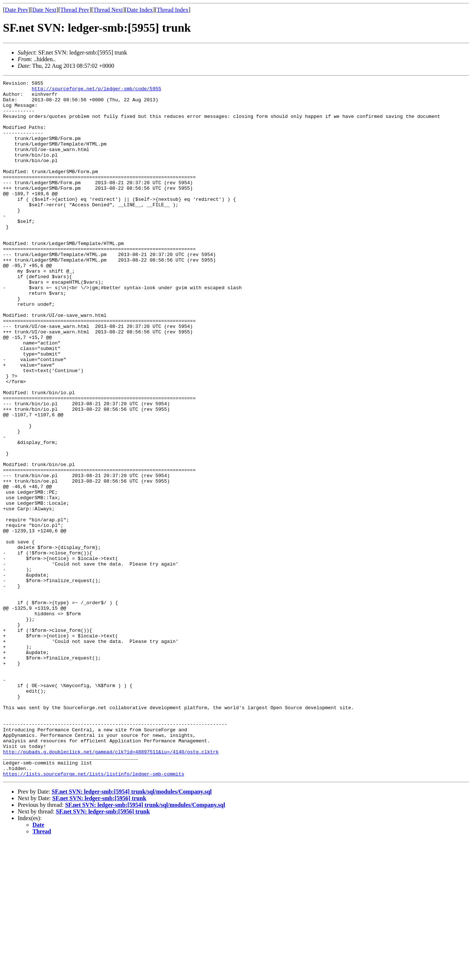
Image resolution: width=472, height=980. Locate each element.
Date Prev (17, 10)
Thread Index (173, 10)
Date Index (140, 10)
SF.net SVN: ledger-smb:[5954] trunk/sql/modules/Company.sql (132, 931)
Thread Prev (75, 10)
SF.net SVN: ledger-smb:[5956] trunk (99, 937)
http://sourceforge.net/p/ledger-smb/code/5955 (96, 91)
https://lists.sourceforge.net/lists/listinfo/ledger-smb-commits (93, 913)
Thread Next (108, 10)
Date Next (44, 10)
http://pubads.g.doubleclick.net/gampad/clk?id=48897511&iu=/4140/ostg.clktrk (111, 886)
